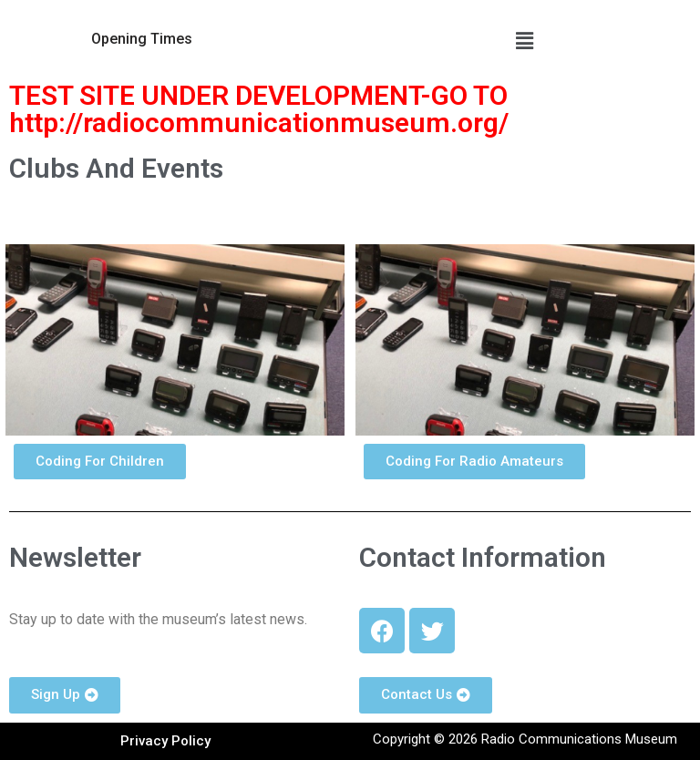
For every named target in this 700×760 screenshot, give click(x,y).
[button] (142, 39)
